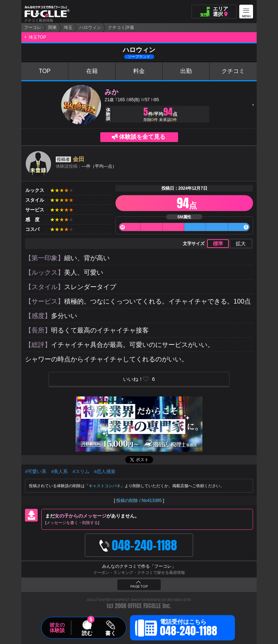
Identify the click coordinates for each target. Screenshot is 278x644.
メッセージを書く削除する (72, 523)
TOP (45, 71)
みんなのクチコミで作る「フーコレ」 (139, 566)
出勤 (186, 71)
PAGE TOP (139, 587)
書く (110, 633)
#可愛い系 (36, 471)
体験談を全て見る (142, 137)
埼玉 (68, 27)
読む (87, 633)
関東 (52, 27)
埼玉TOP (37, 37)
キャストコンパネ (105, 486)
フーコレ (33, 27)
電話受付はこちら (189, 629)
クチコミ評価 (121, 27)
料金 (139, 71)
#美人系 (59, 471)
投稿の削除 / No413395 (139, 501)
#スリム (81, 471)
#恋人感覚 (105, 471)
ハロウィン (90, 27)
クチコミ (233, 71)
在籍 (92, 71)
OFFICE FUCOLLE (144, 606)
